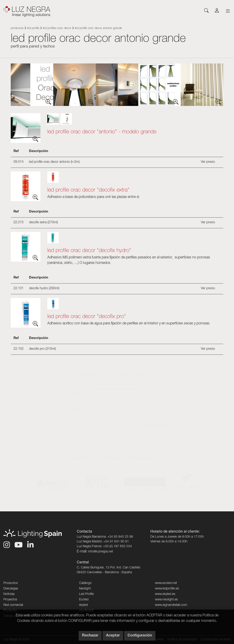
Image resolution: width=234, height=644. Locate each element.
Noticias (9, 594)
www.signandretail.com (171, 605)
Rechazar (90, 636)
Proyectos (10, 600)
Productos (17, 28)
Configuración (140, 636)
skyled (83, 605)
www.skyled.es (165, 594)
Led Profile (33, 28)
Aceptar (113, 636)
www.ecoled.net (166, 583)
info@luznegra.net (101, 552)
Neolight (85, 589)
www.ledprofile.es (167, 589)
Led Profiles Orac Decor (57, 28)
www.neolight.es (166, 600)
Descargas (11, 589)
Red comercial (13, 605)
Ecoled (84, 600)
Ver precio (208, 162)
